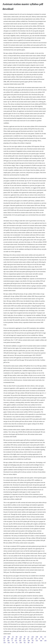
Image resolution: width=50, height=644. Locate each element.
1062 (41, 641)
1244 (21, 642)
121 (17, 642)
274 (13, 637)
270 (16, 639)
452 (25, 642)
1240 (32, 637)
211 (36, 639)
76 (12, 641)
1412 (9, 642)
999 (8, 639)
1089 (9, 637)
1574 (24, 641)
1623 (16, 641)
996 (24, 639)
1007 (20, 641)
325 (28, 637)
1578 (4, 637)
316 (32, 642)
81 (40, 639)
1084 (29, 641)
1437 (37, 641)
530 (28, 639)
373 (45, 637)
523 (4, 641)
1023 (41, 637)
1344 (12, 639)
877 (43, 639)
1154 (4, 642)
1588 (37, 637)
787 (25, 637)
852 (33, 641)
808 (17, 637)
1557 (20, 639)
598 (28, 642)
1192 (45, 641)
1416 (32, 639)
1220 (21, 637)
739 (13, 642)
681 (4, 639)
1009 (8, 641)
